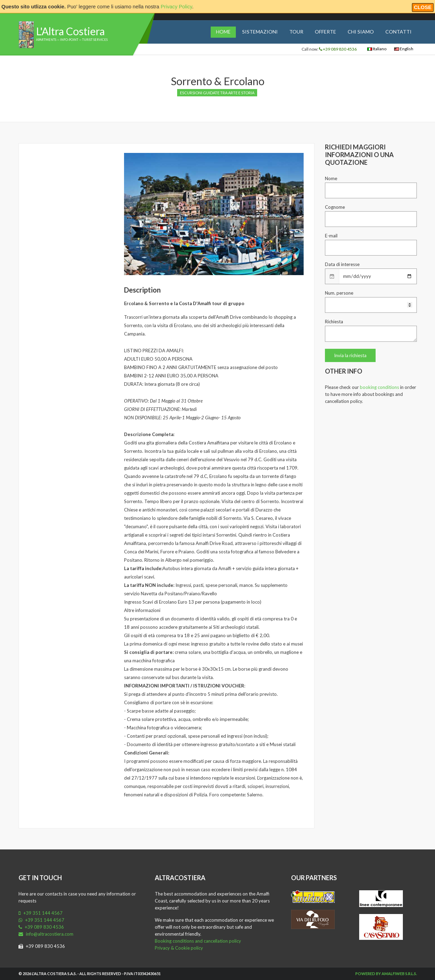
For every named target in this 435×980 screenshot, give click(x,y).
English (404, 49)
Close (423, 7)
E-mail (331, 236)
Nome (331, 178)
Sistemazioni (260, 32)
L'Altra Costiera (70, 31)
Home (223, 32)
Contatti (398, 32)
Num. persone (339, 293)
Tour (296, 32)
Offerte (325, 32)
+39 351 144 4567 (41, 913)
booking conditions (379, 387)
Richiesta (334, 322)
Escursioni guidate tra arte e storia (217, 93)
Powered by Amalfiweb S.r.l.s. (386, 974)
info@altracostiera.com (46, 934)
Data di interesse (342, 264)
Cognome (335, 207)
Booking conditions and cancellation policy (198, 941)
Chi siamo (361, 32)
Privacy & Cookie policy (179, 948)
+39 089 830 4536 (338, 49)
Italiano (377, 49)
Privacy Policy (176, 7)
